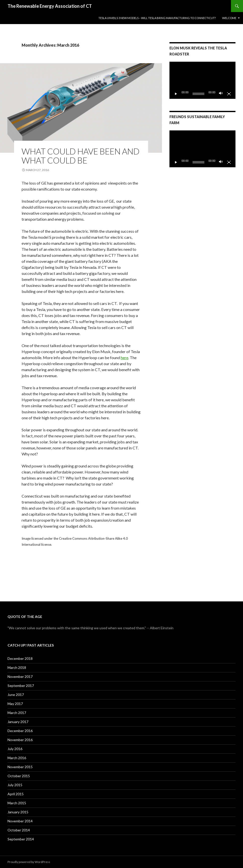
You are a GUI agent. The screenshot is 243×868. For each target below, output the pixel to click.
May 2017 (15, 704)
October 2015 (19, 776)
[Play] (176, 94)
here (125, 358)
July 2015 (15, 785)
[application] (202, 80)
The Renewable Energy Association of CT (50, 6)
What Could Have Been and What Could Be (81, 156)
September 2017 (21, 686)
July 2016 (15, 749)
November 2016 (20, 740)
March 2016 (17, 758)
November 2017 (20, 677)
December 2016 (20, 731)
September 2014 (21, 839)
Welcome (229, 18)
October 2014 (19, 830)
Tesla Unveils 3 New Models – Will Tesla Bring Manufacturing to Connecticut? (157, 18)
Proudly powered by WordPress (29, 862)
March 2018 (17, 667)
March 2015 (17, 803)
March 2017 (17, 713)
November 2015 (20, 767)
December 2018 (20, 658)
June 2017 (16, 695)
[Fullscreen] (229, 94)
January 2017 (18, 722)
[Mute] (221, 94)
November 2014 (20, 821)
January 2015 (18, 812)
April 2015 (16, 794)
